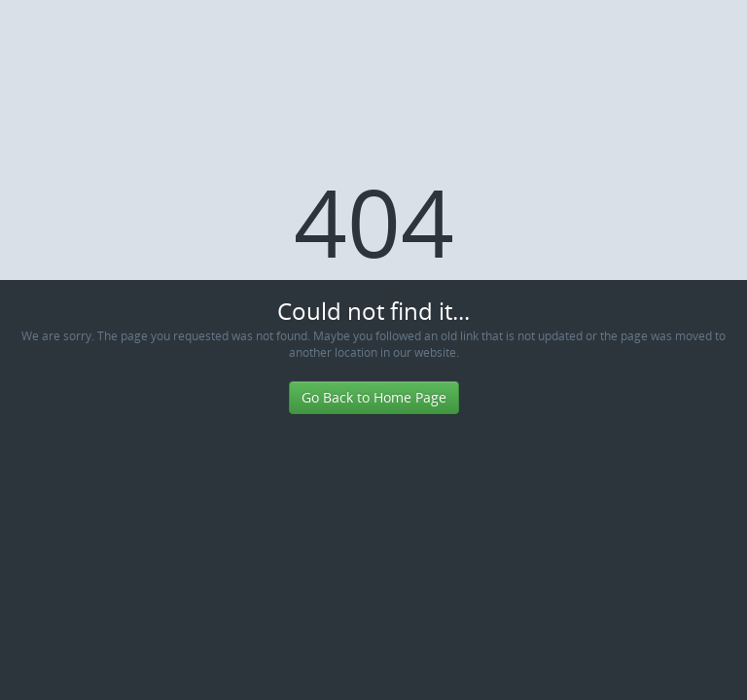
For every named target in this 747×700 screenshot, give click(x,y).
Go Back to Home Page (374, 397)
